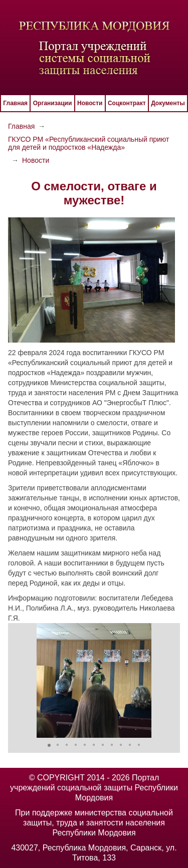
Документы (168, 103)
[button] (17, 680)
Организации (53, 103)
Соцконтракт (127, 103)
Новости (90, 103)
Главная (15, 103)
